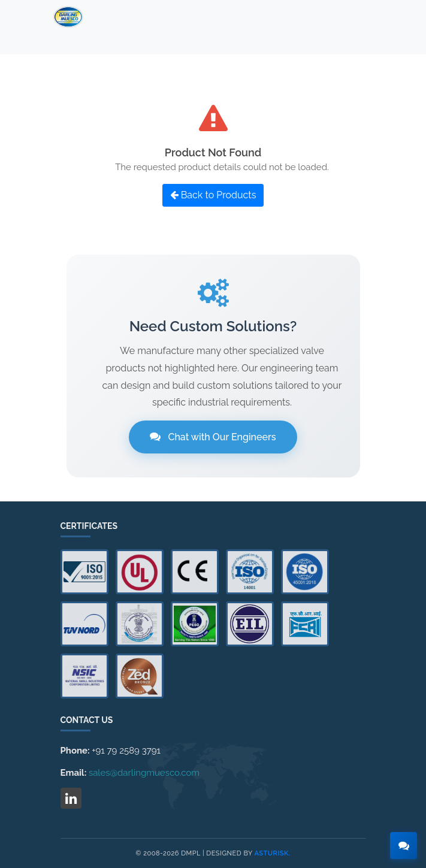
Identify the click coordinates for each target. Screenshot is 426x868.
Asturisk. (273, 853)
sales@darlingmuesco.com (144, 773)
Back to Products (213, 195)
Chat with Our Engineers (213, 437)
